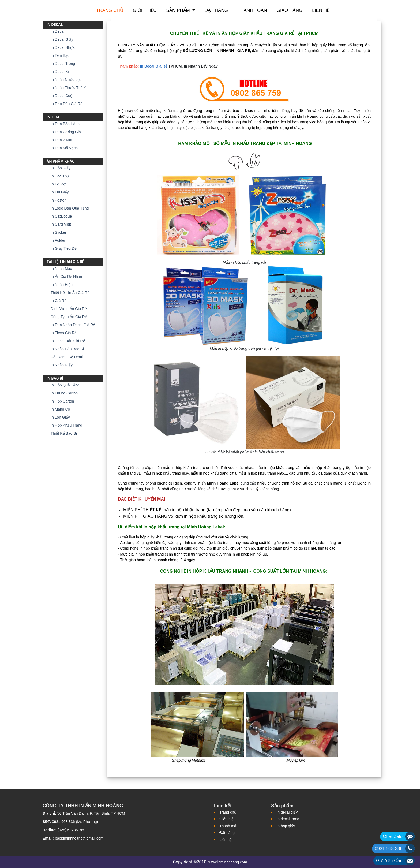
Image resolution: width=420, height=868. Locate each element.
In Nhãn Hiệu (62, 285)
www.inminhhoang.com (228, 862)
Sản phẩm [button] (179, 10)
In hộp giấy (286, 826)
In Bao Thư (60, 176)
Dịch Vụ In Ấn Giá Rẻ (69, 309)
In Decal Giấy (62, 39)
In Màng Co (60, 409)
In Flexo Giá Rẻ (64, 333)
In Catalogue (61, 216)
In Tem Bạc (60, 55)
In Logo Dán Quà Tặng (70, 208)
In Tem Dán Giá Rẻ (67, 104)
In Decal (57, 31)
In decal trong (288, 819)
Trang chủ (110, 10)
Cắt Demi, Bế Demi (67, 357)
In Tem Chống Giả (66, 132)
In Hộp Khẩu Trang (66, 425)
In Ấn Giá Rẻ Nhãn (66, 277)
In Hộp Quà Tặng (65, 385)
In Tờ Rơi (59, 184)
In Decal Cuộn (63, 96)
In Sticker (58, 232)
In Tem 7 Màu (62, 140)
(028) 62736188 (71, 830)
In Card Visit (61, 224)
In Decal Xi (60, 72)
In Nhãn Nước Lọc (66, 80)
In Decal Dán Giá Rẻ (68, 341)
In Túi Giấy (60, 192)
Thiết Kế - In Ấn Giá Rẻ (70, 293)
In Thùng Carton (64, 393)
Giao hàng (290, 10)
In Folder (58, 240)
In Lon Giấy (60, 417)
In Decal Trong (63, 64)
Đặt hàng (216, 10)
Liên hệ (321, 10)
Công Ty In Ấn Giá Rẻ (69, 317)
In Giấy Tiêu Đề (64, 248)
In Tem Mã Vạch (64, 148)
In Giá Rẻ (59, 301)
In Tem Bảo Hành (65, 124)
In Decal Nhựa (63, 47)
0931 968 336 (389, 849)
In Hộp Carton (62, 401)
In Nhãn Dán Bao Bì (67, 349)
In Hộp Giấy (61, 168)
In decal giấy (287, 812)
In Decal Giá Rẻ (154, 66)
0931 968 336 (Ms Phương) (75, 822)
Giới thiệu (145, 10)
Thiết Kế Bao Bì (64, 433)
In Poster (58, 200)
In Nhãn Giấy (62, 365)
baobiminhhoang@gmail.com (79, 838)
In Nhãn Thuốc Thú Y (68, 88)
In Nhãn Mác (61, 269)
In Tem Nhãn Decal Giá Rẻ (73, 325)
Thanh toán (252, 10)
